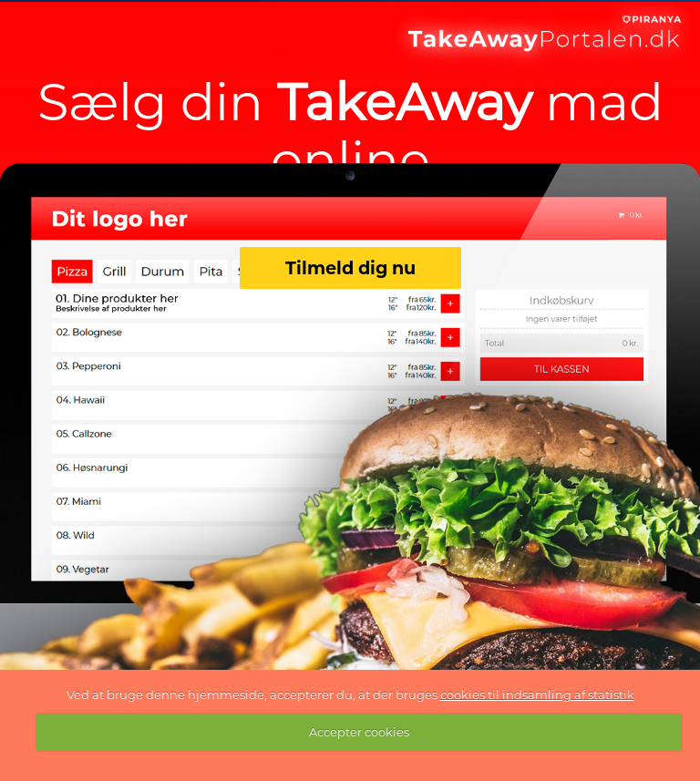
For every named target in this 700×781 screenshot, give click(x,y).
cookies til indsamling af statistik (537, 694)
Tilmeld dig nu (350, 268)
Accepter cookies (359, 732)
